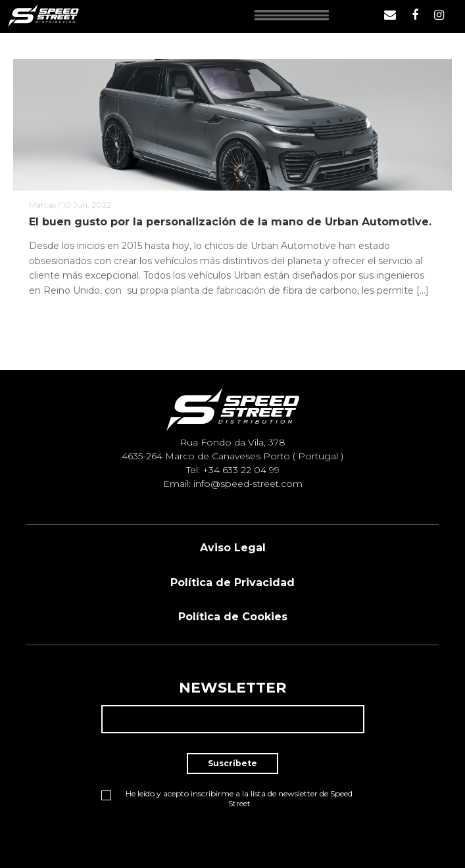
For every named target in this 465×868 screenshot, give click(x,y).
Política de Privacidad (232, 582)
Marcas (42, 205)
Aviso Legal (233, 548)
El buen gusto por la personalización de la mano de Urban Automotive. (230, 222)
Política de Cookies (233, 617)
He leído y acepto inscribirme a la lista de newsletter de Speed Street (227, 799)
